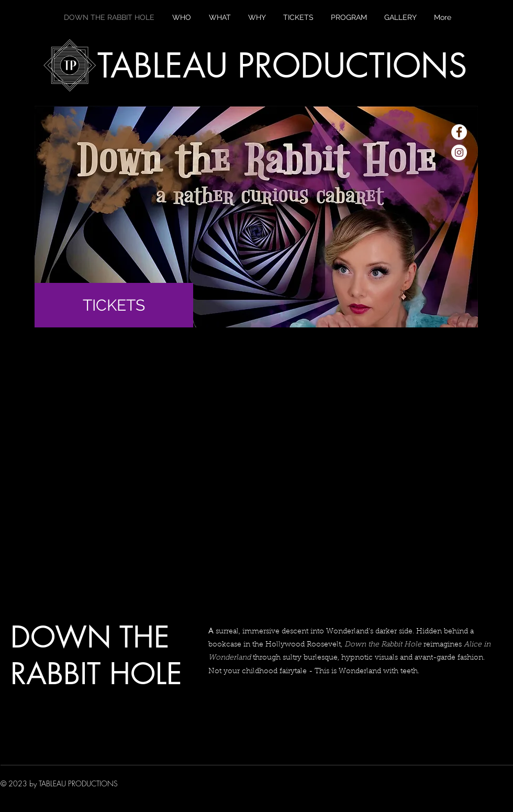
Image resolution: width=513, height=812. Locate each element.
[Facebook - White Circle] (459, 132)
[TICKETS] (114, 305)
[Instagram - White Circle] (459, 152)
